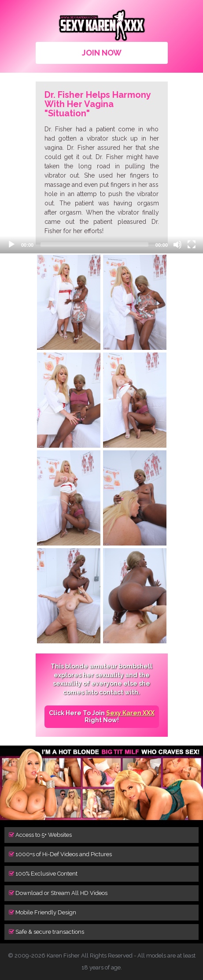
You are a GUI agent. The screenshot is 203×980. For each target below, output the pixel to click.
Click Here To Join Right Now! (102, 716)
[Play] (11, 245)
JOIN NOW (102, 53)
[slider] (94, 245)
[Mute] (177, 245)
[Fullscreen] (192, 245)
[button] (18, 271)
